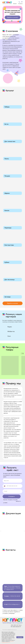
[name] (12, 481)
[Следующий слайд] (24, 531)
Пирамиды (8, 228)
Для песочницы (10, 280)
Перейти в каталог (13, 17)
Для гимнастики (10, 141)
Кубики (7, 262)
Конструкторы (9, 245)
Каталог (15, 4)
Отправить (12, 496)
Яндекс (10, 327)
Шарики (7, 193)
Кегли (6, 124)
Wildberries (11, 331)
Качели (7, 210)
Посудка (7, 176)
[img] (22, 2)
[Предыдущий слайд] (1, 531)
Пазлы (7, 159)
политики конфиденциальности (15, 503)
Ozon (9, 336)
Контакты (20, 4)
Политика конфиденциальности (10, 630)
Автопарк (8, 297)
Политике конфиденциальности (8, 642)
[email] (12, 491)
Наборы (7, 107)
